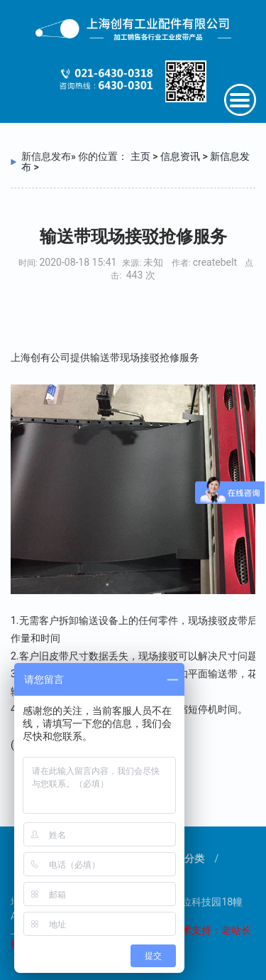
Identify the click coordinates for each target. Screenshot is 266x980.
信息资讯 (180, 156)
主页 (140, 156)
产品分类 (184, 858)
